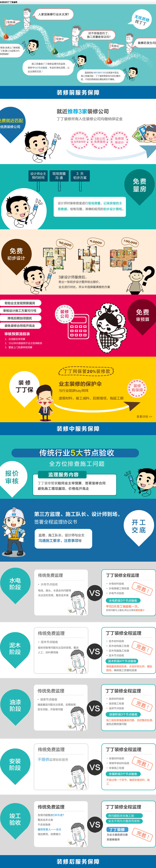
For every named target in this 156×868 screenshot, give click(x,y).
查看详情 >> (144, 417)
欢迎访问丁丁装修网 (9, 2)
